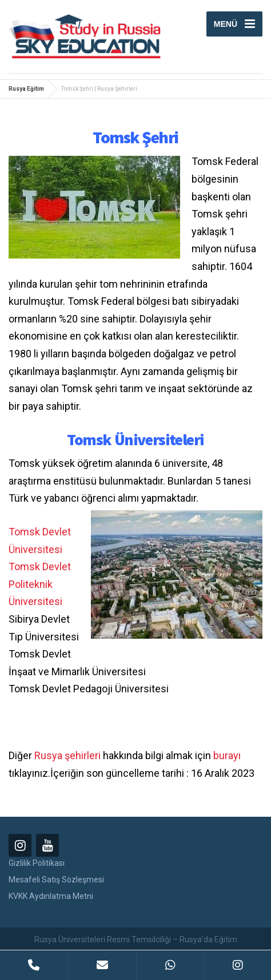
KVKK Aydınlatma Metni (51, 896)
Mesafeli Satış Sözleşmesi (56, 880)
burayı (227, 755)
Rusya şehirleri (67, 755)
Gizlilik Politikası (37, 863)
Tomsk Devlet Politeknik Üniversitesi (40, 584)
